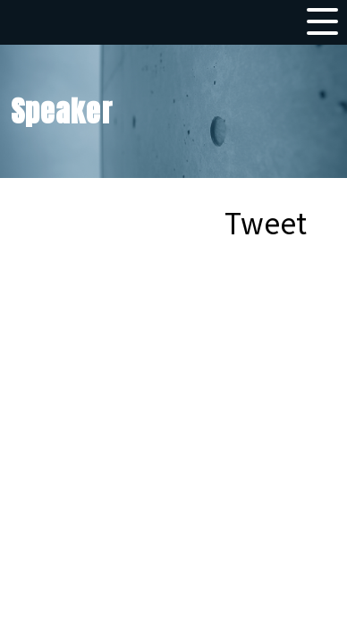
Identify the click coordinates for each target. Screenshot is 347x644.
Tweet (266, 222)
